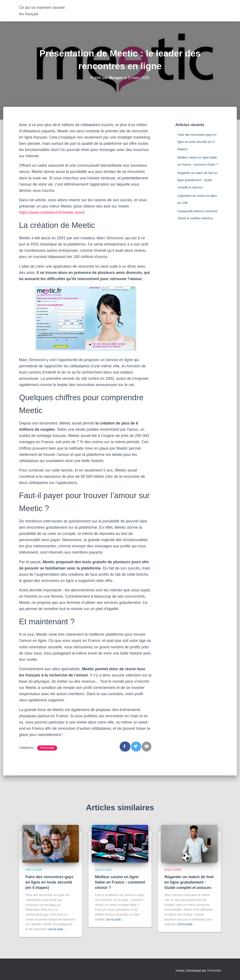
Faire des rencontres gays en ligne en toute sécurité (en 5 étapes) (197, 142)
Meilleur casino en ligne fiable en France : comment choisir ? (120, 882)
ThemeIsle (214, 971)
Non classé (47, 748)
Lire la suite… (57, 929)
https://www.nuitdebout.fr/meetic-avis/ (51, 212)
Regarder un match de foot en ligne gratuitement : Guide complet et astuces (197, 180)
